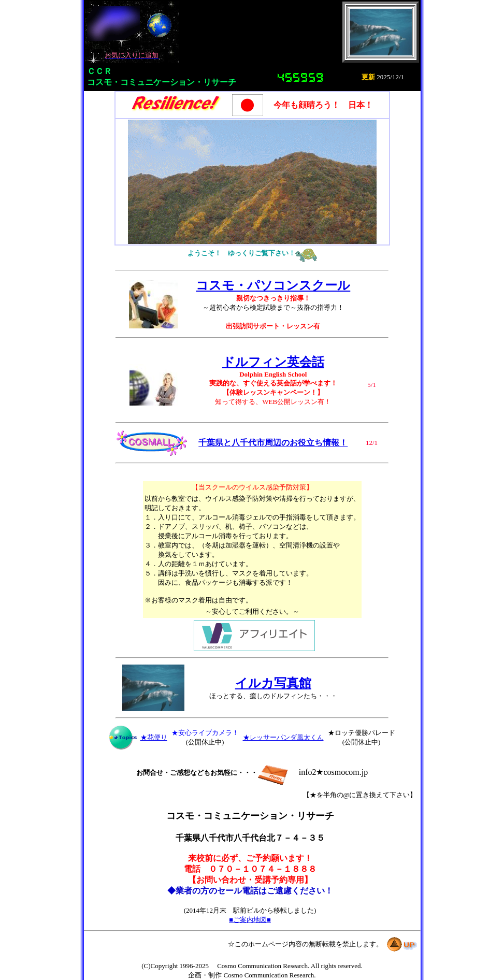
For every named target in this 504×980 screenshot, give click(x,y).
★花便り (154, 737)
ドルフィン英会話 (273, 362)
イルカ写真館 (273, 683)
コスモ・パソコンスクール (273, 285)
